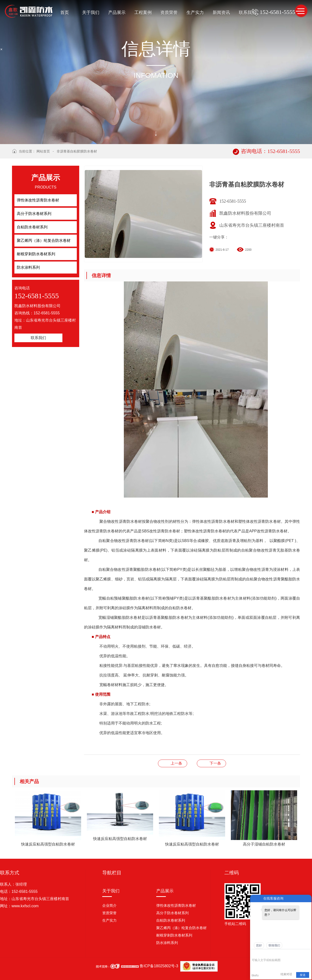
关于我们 (91, 12)
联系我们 (247, 12)
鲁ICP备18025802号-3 (159, 966)
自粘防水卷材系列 (171, 920)
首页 (65, 12)
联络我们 (274, 945)
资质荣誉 (169, 12)
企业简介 (109, 905)
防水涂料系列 (167, 943)
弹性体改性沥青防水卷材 (176, 905)
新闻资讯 (221, 12)
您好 (259, 945)
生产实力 (195, 12)
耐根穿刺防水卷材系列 (174, 935)
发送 (303, 975)
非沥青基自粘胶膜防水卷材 (77, 151)
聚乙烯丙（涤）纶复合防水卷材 (181, 928)
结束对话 (286, 974)
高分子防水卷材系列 (172, 913)
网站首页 (43, 151)
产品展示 (117, 12)
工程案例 (143, 12)
